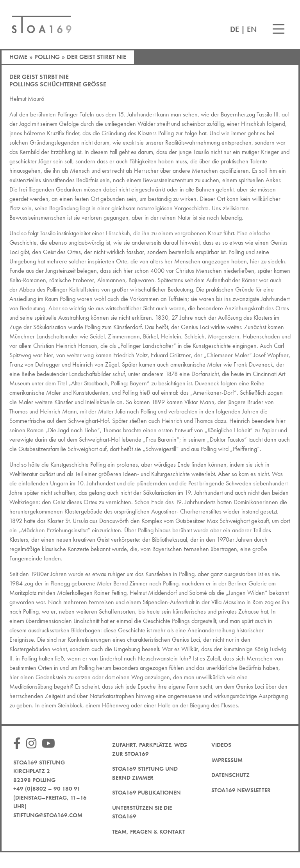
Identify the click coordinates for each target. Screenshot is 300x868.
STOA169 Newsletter (241, 790)
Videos (221, 745)
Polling (47, 57)
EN (252, 29)
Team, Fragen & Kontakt (149, 832)
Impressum (227, 760)
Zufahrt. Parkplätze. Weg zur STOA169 (150, 749)
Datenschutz (230, 775)
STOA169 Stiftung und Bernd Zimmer (145, 773)
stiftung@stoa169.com (48, 815)
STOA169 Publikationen (146, 793)
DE (235, 29)
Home (18, 57)
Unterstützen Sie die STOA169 (142, 812)
